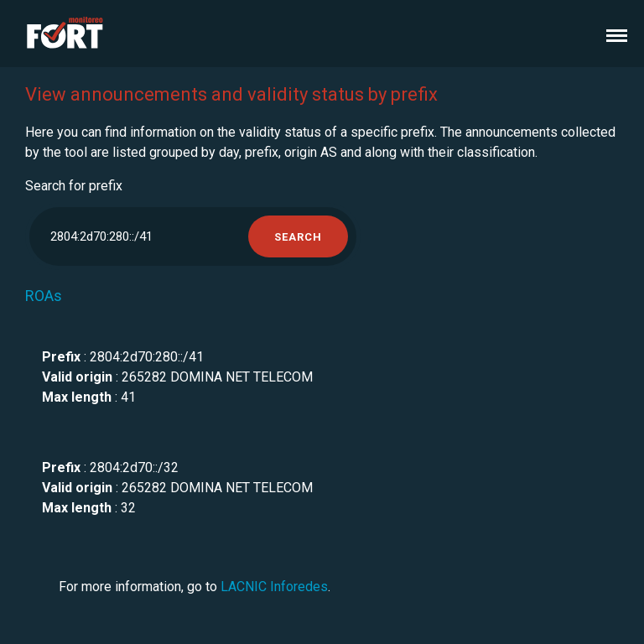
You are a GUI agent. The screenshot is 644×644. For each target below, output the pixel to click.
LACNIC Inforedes (274, 587)
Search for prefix (74, 186)
